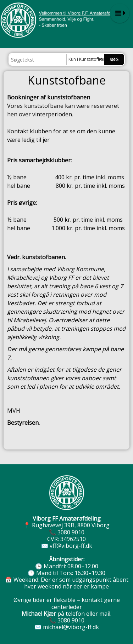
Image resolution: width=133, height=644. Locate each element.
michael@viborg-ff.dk (71, 627)
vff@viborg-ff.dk (71, 546)
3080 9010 (71, 532)
